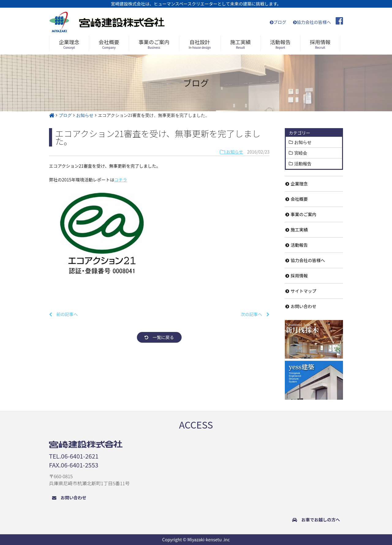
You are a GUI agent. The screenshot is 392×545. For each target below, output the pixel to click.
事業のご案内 (301, 214)
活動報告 (303, 164)
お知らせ (232, 152)
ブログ (278, 22)
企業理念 (297, 184)
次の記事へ (255, 314)
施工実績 (297, 230)
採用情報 (297, 276)
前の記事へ (63, 314)
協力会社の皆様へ (312, 22)
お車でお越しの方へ (316, 520)
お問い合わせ (301, 306)
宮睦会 (301, 153)
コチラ (121, 180)
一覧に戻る (159, 337)
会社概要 (297, 199)
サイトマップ (301, 291)
